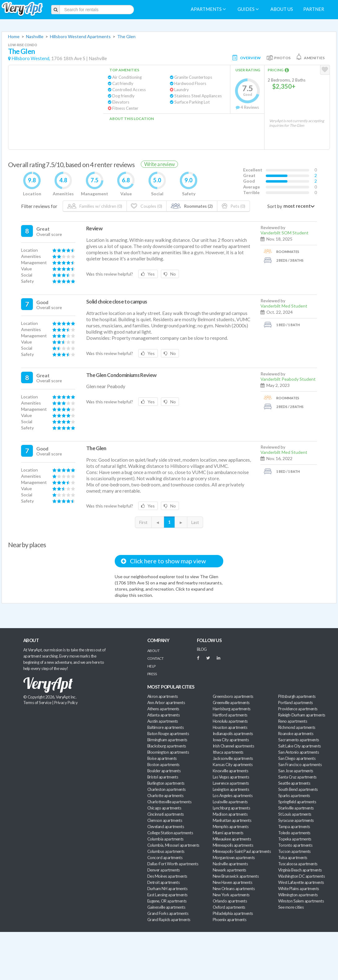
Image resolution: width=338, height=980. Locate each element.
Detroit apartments (163, 882)
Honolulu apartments (230, 721)
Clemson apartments (165, 820)
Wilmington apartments (298, 895)
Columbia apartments (165, 839)
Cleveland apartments (166, 827)
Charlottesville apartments (169, 802)
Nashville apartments (230, 864)
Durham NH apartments (167, 889)
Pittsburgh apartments (297, 696)
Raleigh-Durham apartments (302, 715)
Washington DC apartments (301, 876)
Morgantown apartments (234, 858)
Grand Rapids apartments (169, 920)
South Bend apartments (298, 789)
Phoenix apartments (229, 920)
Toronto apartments (295, 845)
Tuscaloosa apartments (298, 864)
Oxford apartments (229, 907)
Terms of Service (37, 703)
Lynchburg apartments (231, 808)
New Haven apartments (232, 882)
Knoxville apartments (230, 771)
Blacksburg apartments (167, 746)
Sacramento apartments (299, 740)
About (153, 651)
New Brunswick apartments (236, 876)
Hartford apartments (230, 715)
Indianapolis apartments (233, 734)
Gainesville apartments (166, 907)
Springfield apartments (297, 802)
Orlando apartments (230, 901)
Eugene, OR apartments (167, 901)
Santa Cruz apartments (297, 777)
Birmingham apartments (167, 740)
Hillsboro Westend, (31, 58)
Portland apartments (296, 703)
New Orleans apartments (234, 889)
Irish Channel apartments (233, 746)
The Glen (126, 36)
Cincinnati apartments (166, 814)
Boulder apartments (164, 771)
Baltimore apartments (165, 727)
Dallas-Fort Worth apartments (173, 864)
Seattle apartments (294, 783)
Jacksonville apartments (233, 758)
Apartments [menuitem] (208, 9)
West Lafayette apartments (301, 882)
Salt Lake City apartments (300, 746)
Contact (155, 658)
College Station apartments (170, 833)
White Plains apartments (299, 889)
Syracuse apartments (296, 820)
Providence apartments (298, 709)
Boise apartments (162, 758)
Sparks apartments (294, 796)
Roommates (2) (192, 206)
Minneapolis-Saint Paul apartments (242, 851)
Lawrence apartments (231, 783)
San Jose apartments (296, 771)
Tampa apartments (294, 827)
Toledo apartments (294, 833)
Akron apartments (162, 696)
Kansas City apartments (233, 765)
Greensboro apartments (233, 696)
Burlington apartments (166, 783)
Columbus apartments (166, 851)
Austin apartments (163, 721)
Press (152, 674)
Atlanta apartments (163, 715)
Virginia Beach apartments (300, 870)
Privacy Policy (66, 703)
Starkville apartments (296, 808)
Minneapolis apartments (233, 845)
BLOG (202, 649)
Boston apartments (163, 765)
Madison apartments (230, 814)
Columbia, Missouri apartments (173, 845)
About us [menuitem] (282, 9)
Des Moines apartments (167, 876)
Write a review (159, 164)
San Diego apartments (297, 758)
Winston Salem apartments (301, 901)
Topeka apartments (295, 839)
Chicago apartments (164, 808)
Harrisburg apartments (232, 709)
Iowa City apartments (231, 740)
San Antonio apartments (298, 752)
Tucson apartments (294, 851)
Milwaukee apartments (232, 839)
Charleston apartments (167, 789)
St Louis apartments (295, 814)
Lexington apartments (231, 789)
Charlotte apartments (165, 796)
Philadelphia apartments (233, 913)
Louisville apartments (230, 802)
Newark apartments (229, 870)
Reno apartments (293, 721)
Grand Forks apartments (168, 913)
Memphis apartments (231, 827)
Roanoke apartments (296, 734)
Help (151, 666)
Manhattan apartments (232, 820)
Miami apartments (228, 833)
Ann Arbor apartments (166, 703)
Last (195, 522)
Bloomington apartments (168, 752)
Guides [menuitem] (248, 9)
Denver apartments (164, 870)
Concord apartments (165, 858)
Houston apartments (230, 727)
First (143, 522)
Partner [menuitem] (314, 9)
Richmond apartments (297, 727)
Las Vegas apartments (231, 777)
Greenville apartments (231, 703)
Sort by (275, 206)
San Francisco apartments (300, 765)
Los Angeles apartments (233, 796)
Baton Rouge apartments (168, 734)
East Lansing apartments (167, 895)
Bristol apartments (163, 777)
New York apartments (231, 895)
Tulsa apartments (293, 858)
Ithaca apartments (228, 752)
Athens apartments (163, 709)
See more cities (291, 907)
